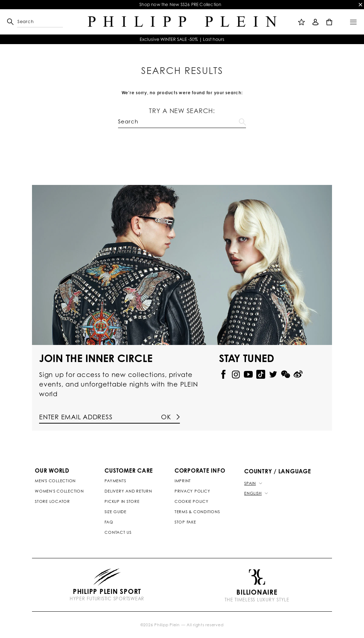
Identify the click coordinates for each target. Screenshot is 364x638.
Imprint (183, 481)
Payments (115, 481)
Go (242, 121)
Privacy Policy (192, 491)
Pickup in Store (122, 501)
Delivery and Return (128, 491)
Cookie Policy (192, 501)
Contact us (118, 532)
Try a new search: (182, 111)
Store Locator (52, 501)
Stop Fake (185, 522)
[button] (20, 22)
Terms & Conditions (197, 512)
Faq (109, 522)
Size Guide (116, 512)
